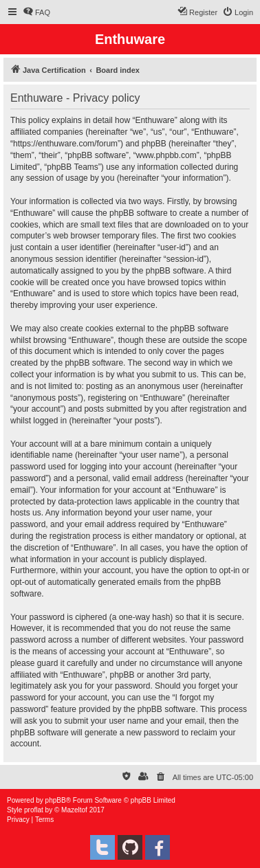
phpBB (56, 800)
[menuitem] (36, 12)
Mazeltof (74, 810)
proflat (34, 810)
